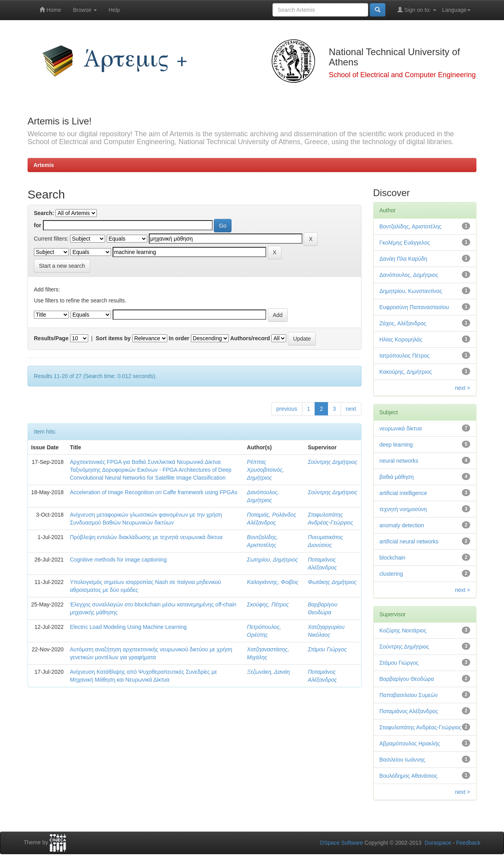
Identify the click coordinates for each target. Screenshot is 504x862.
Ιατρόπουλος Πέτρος (405, 356)
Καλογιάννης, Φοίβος (273, 582)
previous (287, 409)
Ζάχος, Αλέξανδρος (403, 323)
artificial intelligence (403, 493)
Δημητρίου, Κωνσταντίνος (411, 291)
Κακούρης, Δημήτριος (406, 372)
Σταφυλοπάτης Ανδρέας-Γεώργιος (421, 727)
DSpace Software (342, 843)
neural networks (399, 461)
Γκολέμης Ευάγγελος (405, 243)
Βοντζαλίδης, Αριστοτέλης (411, 226)
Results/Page (51, 338)
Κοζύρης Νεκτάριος (403, 630)
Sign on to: (417, 10)
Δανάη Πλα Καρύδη (404, 259)
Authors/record (250, 338)
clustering (391, 574)
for (38, 225)
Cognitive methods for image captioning (119, 560)
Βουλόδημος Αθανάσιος (409, 776)
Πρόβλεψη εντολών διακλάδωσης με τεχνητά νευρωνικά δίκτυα (146, 537)
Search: (44, 213)
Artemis (44, 165)
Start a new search (62, 266)
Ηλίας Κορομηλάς (401, 339)
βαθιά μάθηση (397, 477)
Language (456, 10)
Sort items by (113, 338)
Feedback (468, 843)
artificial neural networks (409, 541)
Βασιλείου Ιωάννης (402, 760)
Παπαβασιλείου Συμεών (409, 695)
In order (179, 338)
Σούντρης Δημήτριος (333, 462)
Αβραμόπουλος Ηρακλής (410, 743)
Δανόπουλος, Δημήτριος (409, 275)
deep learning (396, 445)
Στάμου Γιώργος (327, 649)
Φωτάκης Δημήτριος (332, 582)
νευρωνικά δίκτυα (401, 428)
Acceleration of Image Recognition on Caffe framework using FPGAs (154, 492)
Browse (85, 10)
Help (114, 10)
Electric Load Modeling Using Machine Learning (129, 627)
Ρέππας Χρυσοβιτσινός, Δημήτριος (265, 470)
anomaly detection (402, 525)
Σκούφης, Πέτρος (268, 604)
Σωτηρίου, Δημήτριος (272, 560)
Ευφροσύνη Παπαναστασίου (414, 307)
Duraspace (438, 843)
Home (50, 10)
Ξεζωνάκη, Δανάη (268, 672)
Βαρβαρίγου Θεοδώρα (407, 679)
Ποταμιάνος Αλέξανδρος (409, 711)
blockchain (393, 558)
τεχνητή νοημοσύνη (403, 509)
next (351, 409)
